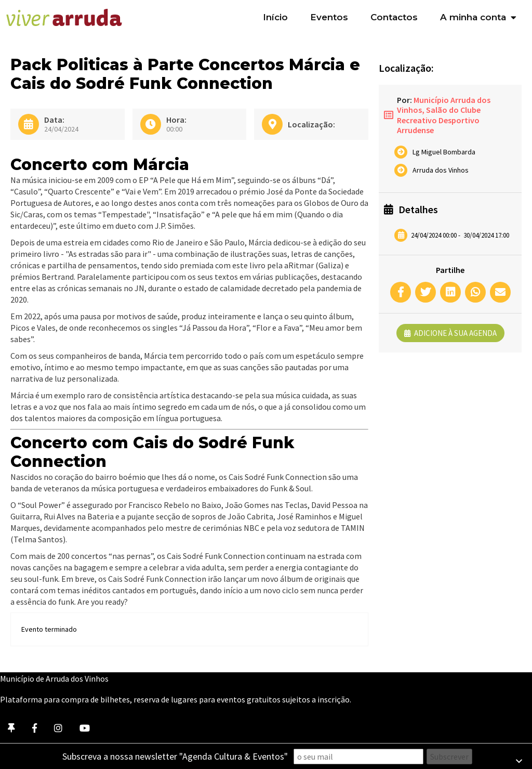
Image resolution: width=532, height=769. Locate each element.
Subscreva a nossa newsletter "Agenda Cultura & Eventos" (175, 756)
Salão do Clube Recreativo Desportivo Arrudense (439, 120)
